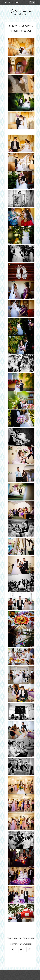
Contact (15, 2)
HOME (8, 2)
